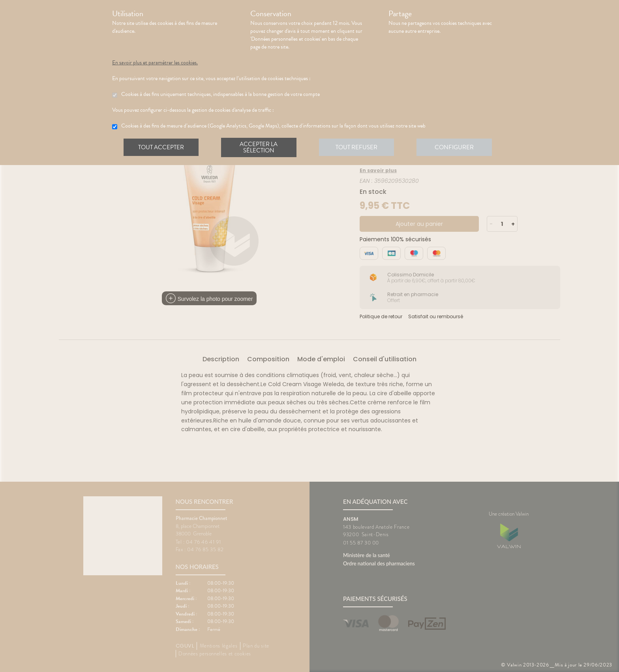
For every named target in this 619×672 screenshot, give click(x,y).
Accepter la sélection (260, 148)
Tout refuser (359, 148)
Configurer (458, 148)
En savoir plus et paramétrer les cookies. (155, 63)
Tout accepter (161, 148)
